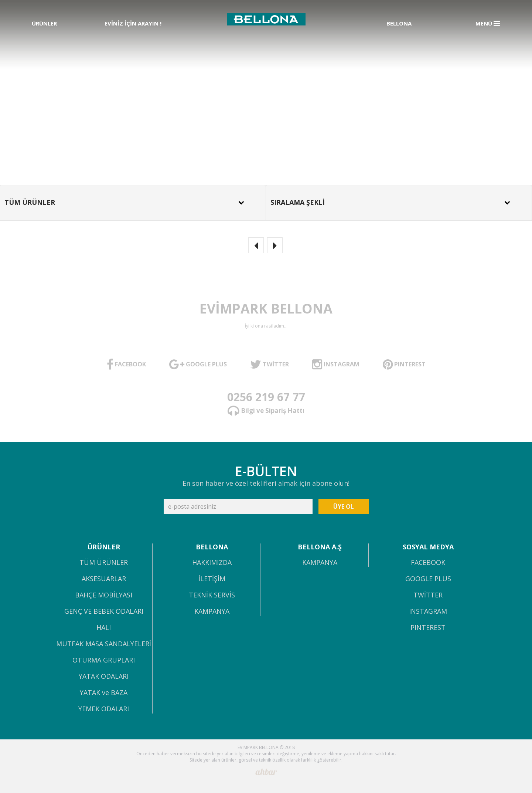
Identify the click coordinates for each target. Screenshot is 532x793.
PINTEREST (428, 628)
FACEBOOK (428, 563)
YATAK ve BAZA (104, 693)
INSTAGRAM (428, 612)
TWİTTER (428, 595)
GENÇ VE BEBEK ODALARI (104, 612)
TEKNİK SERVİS (212, 595)
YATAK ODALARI (104, 677)
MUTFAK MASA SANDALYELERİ (104, 644)
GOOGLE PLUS (428, 579)
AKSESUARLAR (104, 579)
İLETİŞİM (212, 579)
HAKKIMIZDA (212, 563)
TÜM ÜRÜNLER (104, 563)
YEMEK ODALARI (104, 709)
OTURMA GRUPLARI (104, 660)
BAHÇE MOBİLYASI (104, 595)
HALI (104, 628)
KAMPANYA (212, 612)
